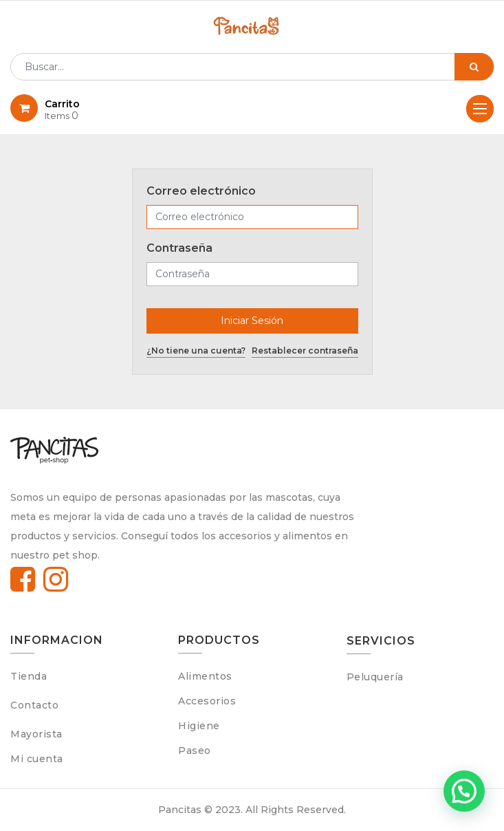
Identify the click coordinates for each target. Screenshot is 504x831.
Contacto (34, 705)
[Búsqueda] (474, 67)
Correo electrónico (201, 191)
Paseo (195, 751)
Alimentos (205, 676)
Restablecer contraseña (305, 350)
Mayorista (36, 734)
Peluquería (375, 677)
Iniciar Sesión (252, 321)
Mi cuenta (37, 759)
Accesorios (207, 701)
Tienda (29, 676)
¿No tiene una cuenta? (196, 350)
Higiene (199, 726)
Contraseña (179, 248)
